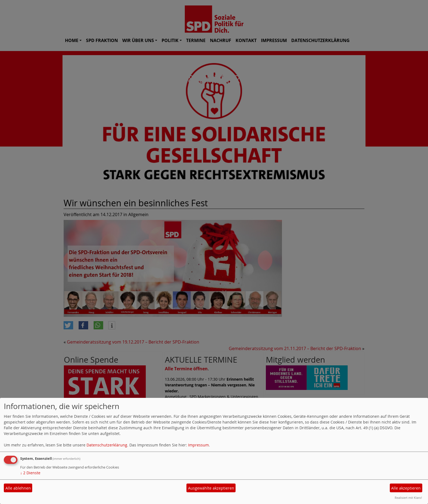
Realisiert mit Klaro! (408, 498)
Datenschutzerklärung (107, 445)
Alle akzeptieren (406, 488)
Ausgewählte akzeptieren (211, 488)
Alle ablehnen (18, 488)
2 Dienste (30, 473)
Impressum (198, 445)
